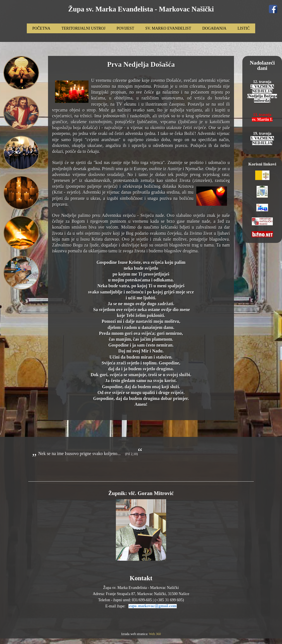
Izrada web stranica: (135, 634)
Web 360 (155, 634)
